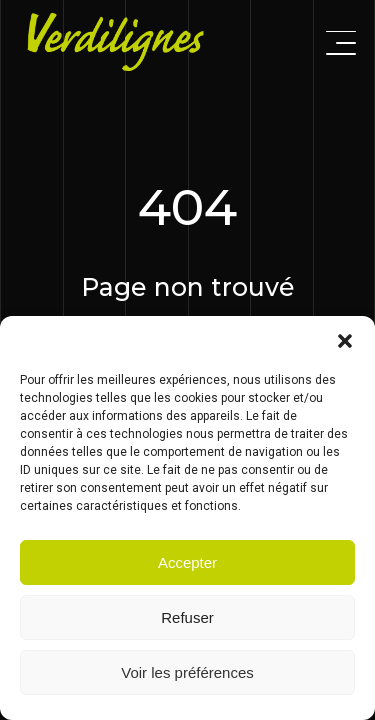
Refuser (187, 617)
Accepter (187, 562)
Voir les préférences (187, 672)
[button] (345, 341)
